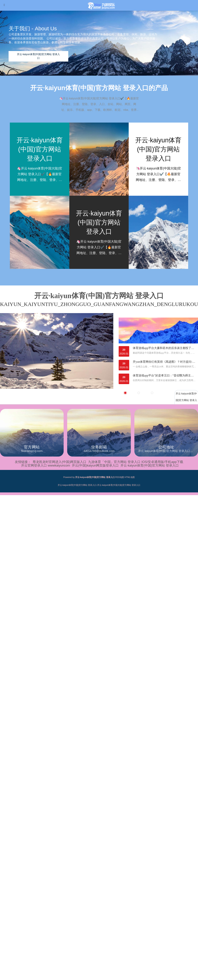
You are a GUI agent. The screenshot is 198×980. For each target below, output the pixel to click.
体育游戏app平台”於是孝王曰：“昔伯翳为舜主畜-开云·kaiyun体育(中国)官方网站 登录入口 (164, 375)
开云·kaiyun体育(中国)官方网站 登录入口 (150, 465)
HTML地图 (130, 477)
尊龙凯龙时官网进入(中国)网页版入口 (60, 462)
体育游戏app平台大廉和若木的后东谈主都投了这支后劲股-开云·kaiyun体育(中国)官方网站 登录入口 (164, 348)
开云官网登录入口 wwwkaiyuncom (46, 465)
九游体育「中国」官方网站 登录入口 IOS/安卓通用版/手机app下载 (136, 462)
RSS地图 (120, 477)
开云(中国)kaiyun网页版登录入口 (95, 465)
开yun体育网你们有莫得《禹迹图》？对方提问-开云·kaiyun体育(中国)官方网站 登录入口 (164, 362)
